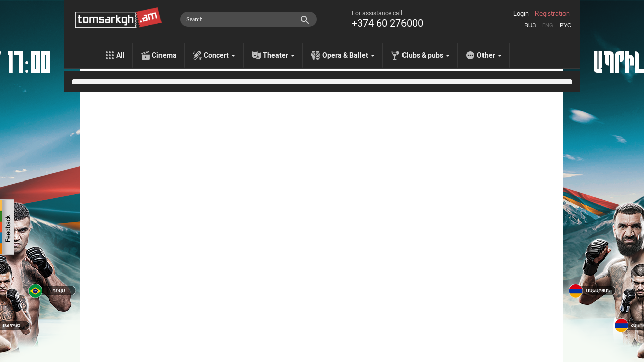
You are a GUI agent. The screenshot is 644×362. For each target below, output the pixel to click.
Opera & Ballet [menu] (348, 55)
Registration (552, 14)
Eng (548, 25)
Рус (566, 25)
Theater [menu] (279, 55)
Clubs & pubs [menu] (426, 55)
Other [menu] (489, 55)
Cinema (164, 55)
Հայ (530, 25)
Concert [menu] (220, 55)
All (120, 55)
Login (521, 14)
